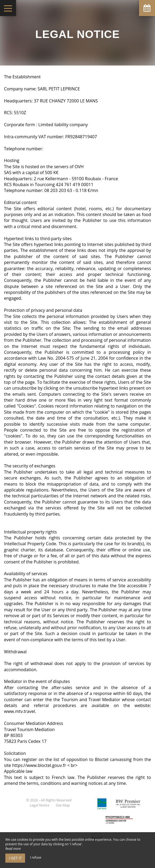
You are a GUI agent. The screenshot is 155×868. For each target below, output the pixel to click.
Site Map (63, 805)
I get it (15, 858)
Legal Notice (39, 805)
